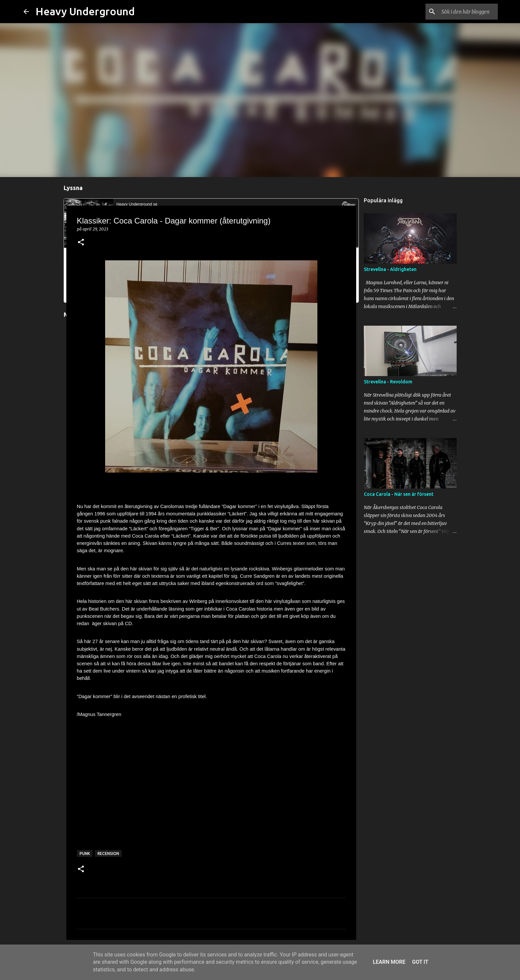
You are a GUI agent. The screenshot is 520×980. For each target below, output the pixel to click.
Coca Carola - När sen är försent (399, 494)
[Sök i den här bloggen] (463, 12)
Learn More (389, 962)
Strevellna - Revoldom (388, 382)
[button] (81, 243)
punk (85, 853)
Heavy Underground (85, 11)
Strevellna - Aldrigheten (390, 269)
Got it (420, 962)
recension (108, 853)
